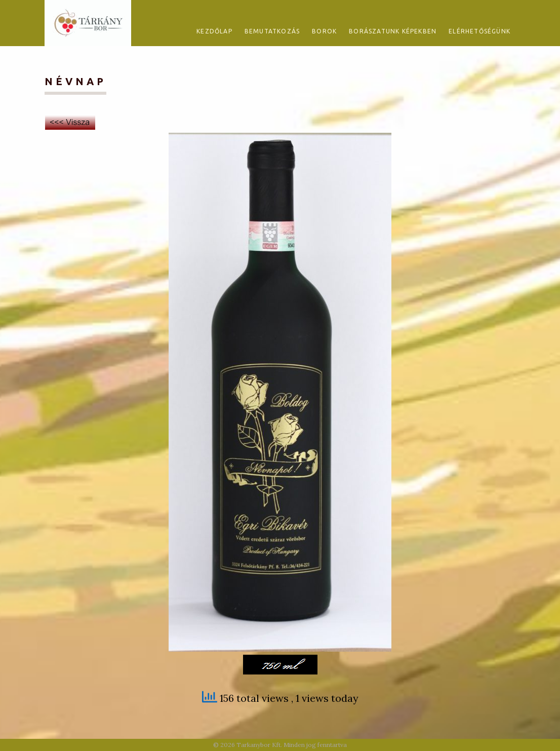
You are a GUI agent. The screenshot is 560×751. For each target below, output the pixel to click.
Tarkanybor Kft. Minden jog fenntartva (292, 745)
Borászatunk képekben (393, 31)
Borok (324, 31)
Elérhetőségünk (479, 31)
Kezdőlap (214, 31)
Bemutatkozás (272, 31)
